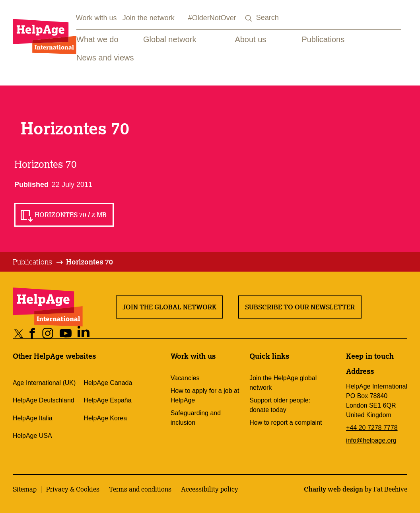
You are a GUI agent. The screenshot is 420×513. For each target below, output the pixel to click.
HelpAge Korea (106, 418)
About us (250, 39)
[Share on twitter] (19, 333)
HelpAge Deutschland (44, 400)
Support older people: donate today (280, 405)
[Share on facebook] (32, 333)
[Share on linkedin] (84, 333)
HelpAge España (108, 400)
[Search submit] (249, 18)
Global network (170, 39)
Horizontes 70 (89, 262)
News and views (105, 58)
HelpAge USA (32, 436)
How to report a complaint (286, 423)
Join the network (149, 18)
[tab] (38, 262)
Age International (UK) (44, 383)
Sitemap (25, 489)
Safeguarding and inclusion (196, 418)
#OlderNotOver (212, 18)
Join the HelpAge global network (283, 383)
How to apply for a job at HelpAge (205, 395)
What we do (97, 39)
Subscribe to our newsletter (300, 307)
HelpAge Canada (108, 383)
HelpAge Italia (33, 418)
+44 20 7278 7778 (372, 428)
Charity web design (333, 489)
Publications (323, 39)
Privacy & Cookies (73, 489)
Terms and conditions (140, 489)
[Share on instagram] (48, 333)
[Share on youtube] (66, 333)
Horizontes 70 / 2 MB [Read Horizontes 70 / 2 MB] (71, 215)
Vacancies (185, 378)
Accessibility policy (210, 489)
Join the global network (169, 307)
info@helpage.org (371, 440)
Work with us (96, 18)
